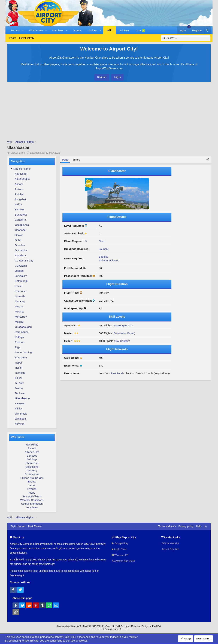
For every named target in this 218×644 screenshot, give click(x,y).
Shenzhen (21, 357)
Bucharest (21, 215)
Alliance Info (32, 452)
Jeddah (19, 271)
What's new (36, 30)
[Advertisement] (109, 112)
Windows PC (120, 555)
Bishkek (19, 209)
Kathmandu (22, 281)
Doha (18, 240)
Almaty (19, 184)
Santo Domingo (24, 352)
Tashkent (20, 373)
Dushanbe (21, 250)
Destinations (32, 474)
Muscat (19, 322)
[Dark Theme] (207, 30)
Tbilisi (18, 378)
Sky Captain (122, 341)
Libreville (20, 296)
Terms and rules (167, 526)
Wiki (110, 30)
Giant (102, 241)
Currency (32, 470)
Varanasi (20, 403)
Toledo (19, 388)
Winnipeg (20, 419)
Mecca (19, 306)
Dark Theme (35, 526)
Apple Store (119, 549)
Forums (15, 30)
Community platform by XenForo (86, 626)
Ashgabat (20, 199)
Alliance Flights (22, 169)
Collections (32, 467)
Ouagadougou (23, 327)
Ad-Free (124, 30)
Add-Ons (120, 626)
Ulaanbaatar (22, 398)
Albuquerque (22, 179)
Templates (32, 507)
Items (32, 485)
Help (199, 526)
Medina (19, 312)
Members (58, 30)
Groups (77, 30)
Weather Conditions (32, 500)
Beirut (18, 204)
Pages (13, 38)
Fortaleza (20, 255)
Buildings (32, 459)
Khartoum (21, 291)
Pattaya (19, 337)
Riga (18, 347)
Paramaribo (22, 332)
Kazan (19, 286)
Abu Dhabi (21, 174)
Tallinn (19, 368)
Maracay (20, 301)
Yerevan (20, 424)
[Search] (186, 38)
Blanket (103, 257)
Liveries (32, 489)
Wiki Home (32, 445)
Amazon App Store (123, 561)
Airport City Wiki (170, 549)
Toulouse (20, 393)
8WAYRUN (126, 629)
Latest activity (27, 38)
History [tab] (76, 160)
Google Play (120, 543)
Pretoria (19, 342)
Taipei (18, 363)
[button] (23, 30)
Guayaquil (21, 266)
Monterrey (21, 317)
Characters (32, 463)
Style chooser (18, 526)
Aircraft (32, 448)
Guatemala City (24, 261)
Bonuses (32, 456)
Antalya (19, 194)
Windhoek (21, 414)
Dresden (20, 245)
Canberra (20, 220)
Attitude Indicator (109, 260)
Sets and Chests (32, 496)
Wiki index (18, 437)
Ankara (19, 189)
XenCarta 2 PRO (94, 629)
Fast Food (117, 373)
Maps (32, 493)
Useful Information (32, 504)
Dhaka (19, 235)
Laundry (104, 249)
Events (32, 482)
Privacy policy (186, 526)
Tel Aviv (19, 383)
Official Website (170, 543)
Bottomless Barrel (124, 333)
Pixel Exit (157, 626)
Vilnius (19, 408)
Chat (140, 30)
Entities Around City (32, 478)
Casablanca (22, 225)
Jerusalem (21, 276)
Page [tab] (65, 160)
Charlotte (20, 230)
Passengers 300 (123, 325)
